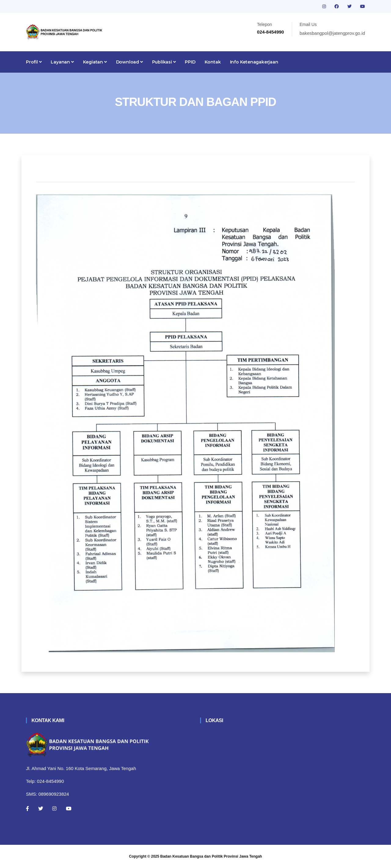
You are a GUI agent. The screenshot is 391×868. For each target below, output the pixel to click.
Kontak (213, 62)
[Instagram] (54, 808)
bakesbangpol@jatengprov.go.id (332, 33)
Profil (34, 62)
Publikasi (164, 62)
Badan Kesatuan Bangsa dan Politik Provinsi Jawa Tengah (211, 856)
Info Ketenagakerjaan (254, 62)
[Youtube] (69, 808)
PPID (190, 62)
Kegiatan (95, 62)
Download (130, 62)
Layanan (62, 62)
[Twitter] (41, 808)
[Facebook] (27, 808)
